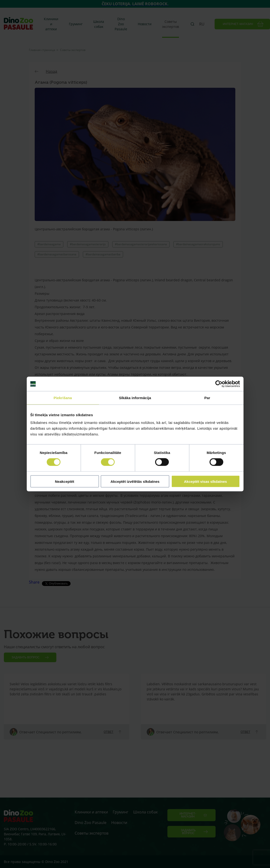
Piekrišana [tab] (63, 398)
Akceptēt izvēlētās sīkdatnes (135, 481)
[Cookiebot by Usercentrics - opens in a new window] (219, 384)
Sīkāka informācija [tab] (135, 398)
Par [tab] (207, 398)
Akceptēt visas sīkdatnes (205, 481)
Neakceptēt (65, 481)
